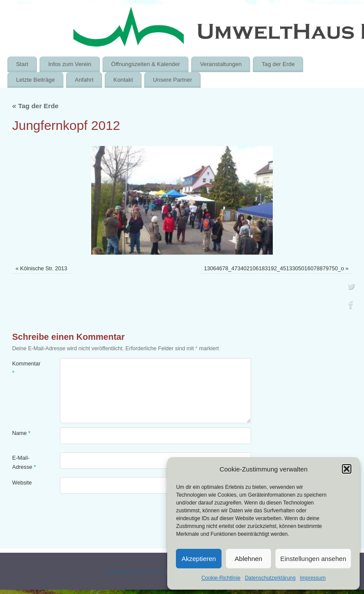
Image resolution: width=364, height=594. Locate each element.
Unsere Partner (172, 80)
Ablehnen (248, 559)
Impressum (313, 578)
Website (22, 483)
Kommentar (24, 368)
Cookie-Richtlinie (221, 578)
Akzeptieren (199, 559)
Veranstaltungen (221, 64)
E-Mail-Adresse (24, 463)
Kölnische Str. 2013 (44, 269)
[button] (347, 469)
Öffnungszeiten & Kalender (146, 64)
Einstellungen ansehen (313, 559)
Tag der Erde (278, 64)
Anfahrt (84, 80)
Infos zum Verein (70, 64)
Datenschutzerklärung (270, 578)
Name (21, 433)
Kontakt (123, 80)
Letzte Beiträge (35, 80)
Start (22, 64)
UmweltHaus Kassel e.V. (134, 572)
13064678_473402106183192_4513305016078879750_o (274, 269)
